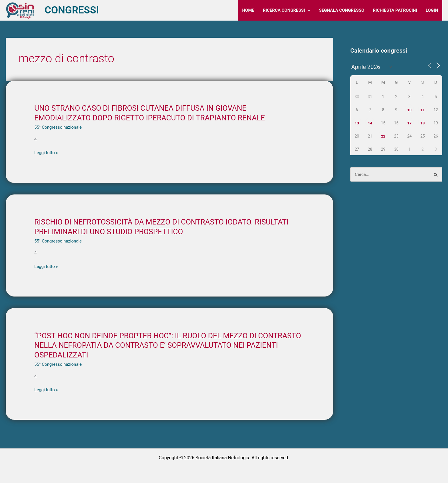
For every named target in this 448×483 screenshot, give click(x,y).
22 (383, 136)
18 (423, 123)
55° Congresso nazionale (58, 127)
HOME (248, 10)
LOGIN (432, 10)
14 (370, 123)
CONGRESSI (72, 10)
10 (410, 110)
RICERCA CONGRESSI (287, 10)
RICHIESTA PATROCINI (395, 10)
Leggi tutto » (46, 153)
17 (410, 123)
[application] (308, 10)
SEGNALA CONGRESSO (342, 10)
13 (357, 123)
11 (423, 110)
